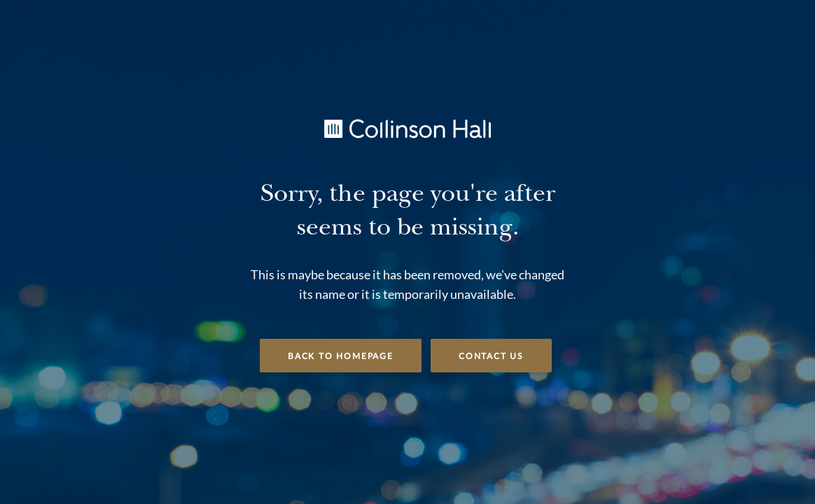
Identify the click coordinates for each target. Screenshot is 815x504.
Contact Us (491, 356)
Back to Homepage (341, 356)
